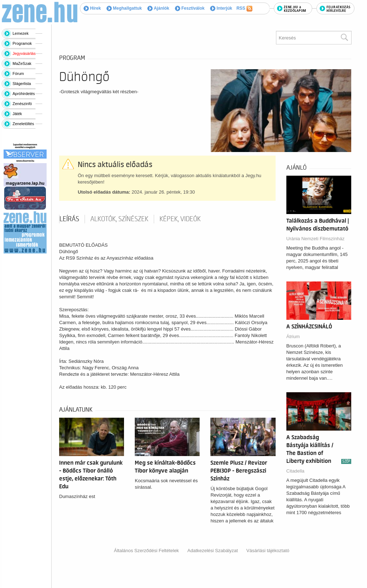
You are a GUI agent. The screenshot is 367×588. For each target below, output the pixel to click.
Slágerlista (22, 84)
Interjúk (221, 8)
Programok (22, 43)
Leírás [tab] (69, 219)
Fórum (18, 73)
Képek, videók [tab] (180, 219)
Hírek (92, 8)
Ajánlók (158, 8)
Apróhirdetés (24, 94)
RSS (244, 9)
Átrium (293, 336)
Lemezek (21, 33)
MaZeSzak (22, 63)
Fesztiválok (190, 8)
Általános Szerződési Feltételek (146, 551)
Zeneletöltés (23, 124)
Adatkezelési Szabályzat (213, 551)
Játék (17, 114)
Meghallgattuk (124, 8)
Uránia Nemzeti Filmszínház (316, 239)
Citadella (295, 471)
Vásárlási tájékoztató (268, 551)
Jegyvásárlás (24, 53)
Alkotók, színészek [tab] (119, 219)
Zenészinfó (22, 104)
